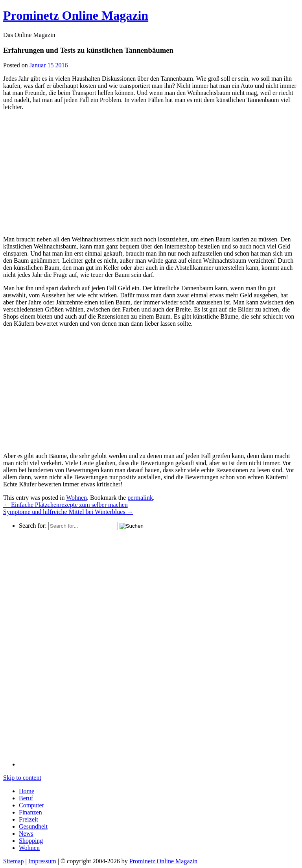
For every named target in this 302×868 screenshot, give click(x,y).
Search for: (33, 526)
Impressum (42, 861)
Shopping (31, 841)
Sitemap (13, 861)
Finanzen (30, 812)
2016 (61, 65)
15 (50, 65)
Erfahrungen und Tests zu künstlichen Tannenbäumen (88, 50)
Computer (31, 805)
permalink (140, 498)
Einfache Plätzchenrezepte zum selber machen (65, 505)
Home (27, 791)
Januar (38, 65)
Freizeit (29, 819)
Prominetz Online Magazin (163, 861)
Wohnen (76, 498)
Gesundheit (33, 826)
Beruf (26, 798)
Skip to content (22, 778)
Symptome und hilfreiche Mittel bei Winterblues (68, 512)
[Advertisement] (69, 172)
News (26, 834)
